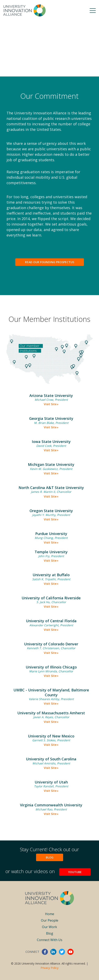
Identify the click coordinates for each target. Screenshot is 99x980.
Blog (50, 857)
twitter (62, 952)
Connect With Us (50, 940)
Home (50, 914)
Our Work (49, 927)
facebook (45, 952)
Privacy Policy (49, 968)
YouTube (75, 872)
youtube (70, 952)
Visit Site (50, 404)
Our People (50, 920)
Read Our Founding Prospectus (50, 262)
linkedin (53, 952)
